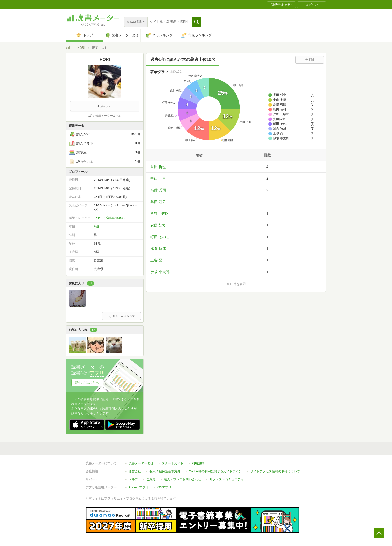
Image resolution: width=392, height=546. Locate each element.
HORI (81, 48)
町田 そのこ (160, 237)
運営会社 (135, 471)
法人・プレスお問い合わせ (183, 479)
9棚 (96, 226)
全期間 (310, 60)
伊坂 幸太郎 (160, 272)
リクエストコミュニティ (227, 479)
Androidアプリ (139, 487)
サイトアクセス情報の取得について (275, 471)
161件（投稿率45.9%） (110, 218)
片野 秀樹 (159, 213)
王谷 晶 (156, 260)
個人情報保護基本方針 (165, 471)
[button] (196, 22)
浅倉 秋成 (158, 248)
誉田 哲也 (158, 167)
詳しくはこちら (87, 382)
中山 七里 (158, 178)
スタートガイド (173, 463)
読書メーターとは (141, 463)
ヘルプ (133, 479)
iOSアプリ (164, 487)
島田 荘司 (158, 202)
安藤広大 (158, 225)
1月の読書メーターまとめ (105, 116)
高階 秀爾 (158, 190)
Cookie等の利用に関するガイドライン (215, 471)
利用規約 (198, 463)
